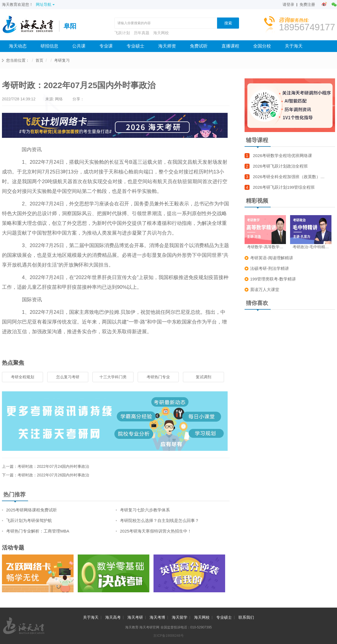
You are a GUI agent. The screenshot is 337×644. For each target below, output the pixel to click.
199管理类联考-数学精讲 (273, 279)
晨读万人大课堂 (265, 289)
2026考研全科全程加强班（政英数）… (289, 177)
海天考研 (135, 617)
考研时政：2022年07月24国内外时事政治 (53, 466)
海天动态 (18, 46)
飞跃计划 (122, 33)
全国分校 (262, 46)
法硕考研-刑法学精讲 (270, 268)
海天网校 (161, 33)
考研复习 (62, 60)
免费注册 (307, 4)
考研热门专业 (158, 377)
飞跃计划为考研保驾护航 (29, 520)
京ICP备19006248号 (168, 636)
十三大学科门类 (113, 377)
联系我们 (246, 617)
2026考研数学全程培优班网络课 (282, 156)
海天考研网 (31, 26)
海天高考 (113, 617)
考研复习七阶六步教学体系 (145, 510)
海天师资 (167, 46)
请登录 (288, 4)
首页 (39, 60)
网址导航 (45, 4)
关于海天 (294, 46)
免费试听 (199, 46)
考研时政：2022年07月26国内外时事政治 (53, 475)
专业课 (106, 46)
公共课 (79, 46)
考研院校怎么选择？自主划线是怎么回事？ (159, 520)
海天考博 (157, 617)
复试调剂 (203, 377)
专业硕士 (135, 46)
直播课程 (230, 46)
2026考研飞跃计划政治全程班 (280, 166)
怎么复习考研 (68, 377)
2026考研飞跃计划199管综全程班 (284, 187)
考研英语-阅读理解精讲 (272, 258)
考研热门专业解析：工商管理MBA (38, 531)
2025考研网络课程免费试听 (32, 510)
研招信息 (49, 46)
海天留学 (180, 617)
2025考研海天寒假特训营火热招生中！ (156, 531)
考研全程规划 (22, 377)
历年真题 (142, 33)
